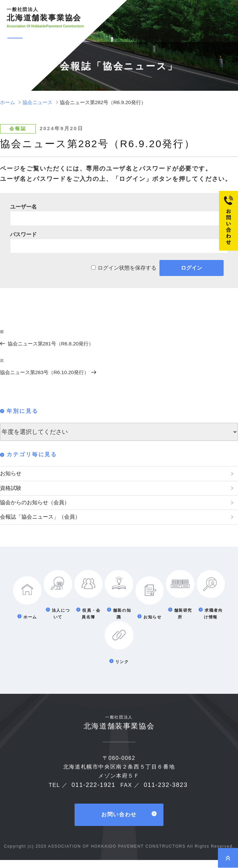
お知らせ (12, 474)
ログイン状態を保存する (127, 268)
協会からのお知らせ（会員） (39, 507)
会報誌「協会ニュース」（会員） (45, 523)
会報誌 (18, 128)
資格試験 (12, 491)
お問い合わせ (119, 823)
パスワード (23, 234)
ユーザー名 (23, 207)
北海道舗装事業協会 (46, 14)
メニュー (40, 38)
